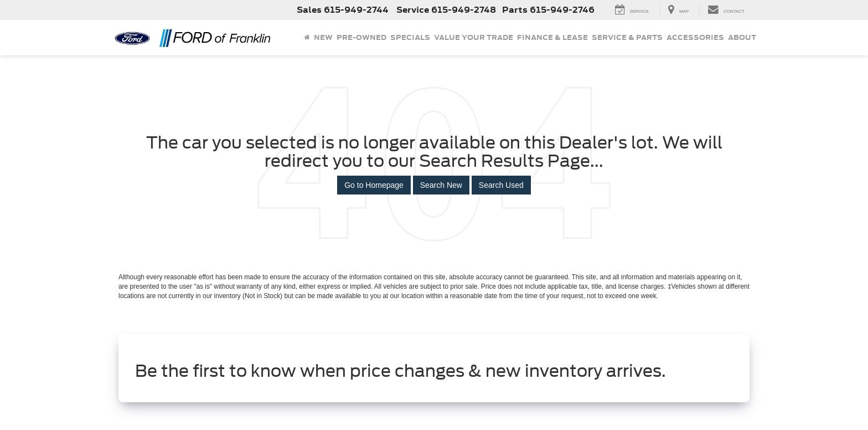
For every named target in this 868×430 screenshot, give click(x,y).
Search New (441, 185)
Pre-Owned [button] (361, 37)
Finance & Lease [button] (552, 37)
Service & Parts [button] (627, 37)
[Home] (307, 38)
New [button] (323, 37)
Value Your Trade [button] (474, 37)
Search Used (501, 185)
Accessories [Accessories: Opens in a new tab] (695, 37)
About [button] (742, 37)
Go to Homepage (374, 185)
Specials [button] (410, 37)
